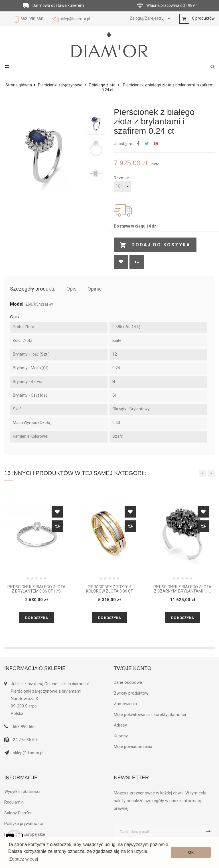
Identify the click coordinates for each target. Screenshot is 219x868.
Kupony (121, 736)
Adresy (120, 725)
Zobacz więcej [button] (24, 859)
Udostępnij (138, 144)
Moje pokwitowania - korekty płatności (150, 715)
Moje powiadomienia (133, 747)
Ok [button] (191, 852)
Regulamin (14, 802)
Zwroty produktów (131, 693)
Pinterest (156, 144)
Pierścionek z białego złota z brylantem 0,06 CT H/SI (36, 589)
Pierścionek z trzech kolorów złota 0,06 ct (110, 589)
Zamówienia (125, 704)
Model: (17, 304)
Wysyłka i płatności (22, 792)
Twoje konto (133, 668)
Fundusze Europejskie (25, 834)
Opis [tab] (72, 289)
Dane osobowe (128, 682)
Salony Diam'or (18, 813)
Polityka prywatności (24, 824)
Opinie (95, 289)
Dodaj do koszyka (155, 245)
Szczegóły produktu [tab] (33, 289)
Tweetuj (147, 144)
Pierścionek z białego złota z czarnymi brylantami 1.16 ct (182, 589)
